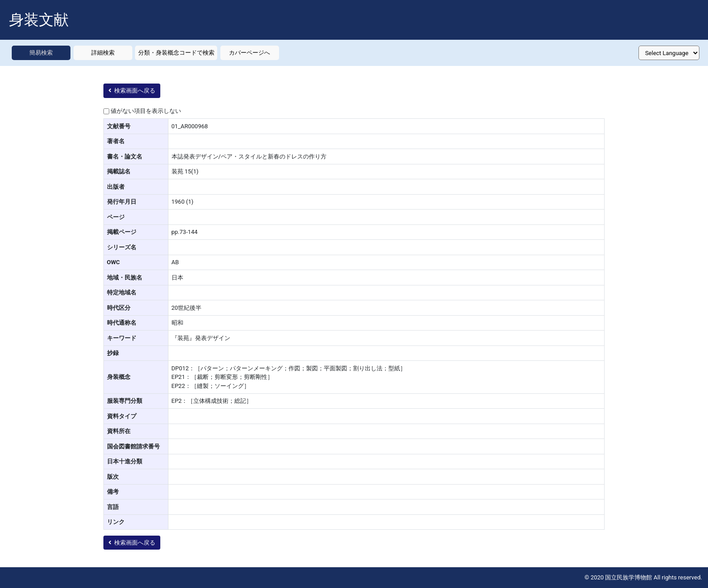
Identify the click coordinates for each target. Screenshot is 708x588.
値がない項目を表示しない (146, 111)
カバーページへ (249, 53)
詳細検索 (103, 53)
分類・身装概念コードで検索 (176, 53)
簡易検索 (41, 53)
